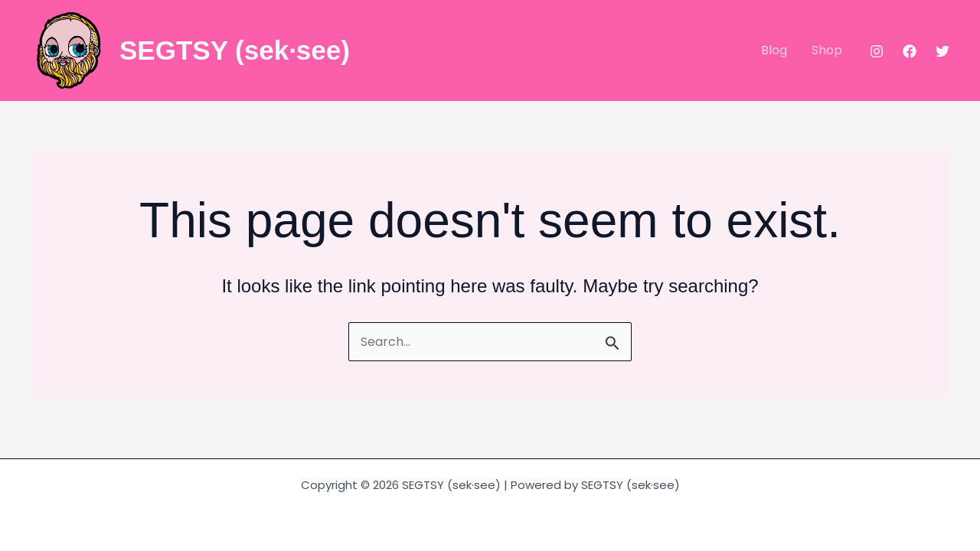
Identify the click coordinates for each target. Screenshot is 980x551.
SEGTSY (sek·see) (235, 50)
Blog (774, 50)
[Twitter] (942, 51)
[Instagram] (877, 51)
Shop (827, 50)
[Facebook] (910, 51)
